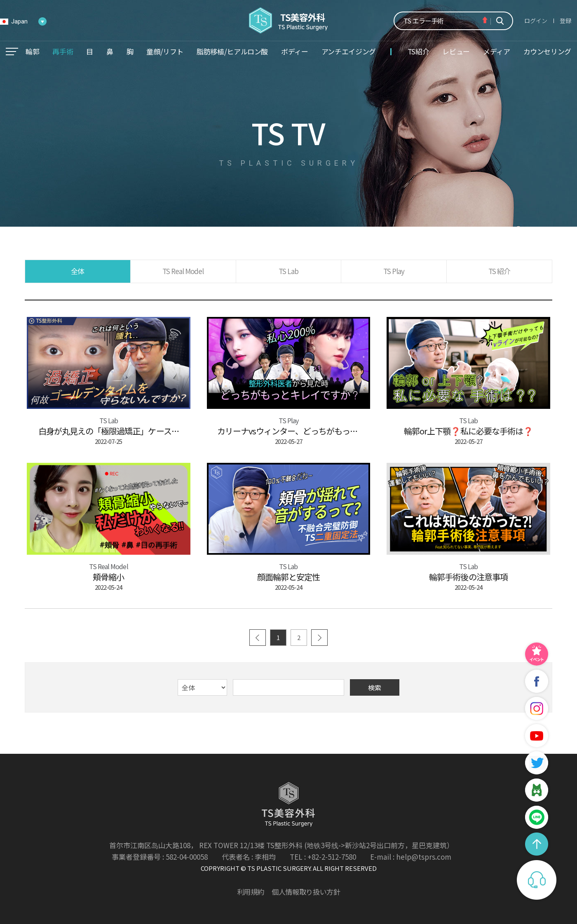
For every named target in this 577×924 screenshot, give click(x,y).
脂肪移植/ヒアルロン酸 (232, 51)
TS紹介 (419, 51)
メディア (497, 51)
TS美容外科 (289, 20)
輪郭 (32, 51)
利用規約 (251, 892)
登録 (565, 21)
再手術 (63, 51)
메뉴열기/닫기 (12, 52)
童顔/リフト (165, 51)
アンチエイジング (349, 51)
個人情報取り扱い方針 (306, 892)
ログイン (536, 21)
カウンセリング (547, 51)
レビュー (456, 51)
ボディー (295, 51)
